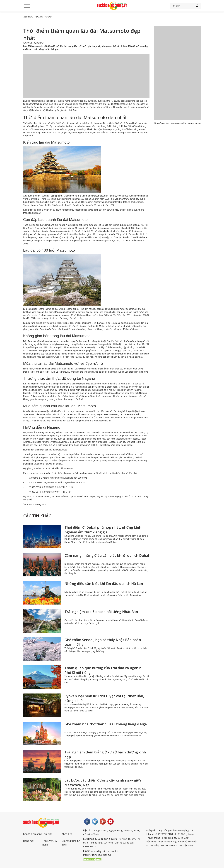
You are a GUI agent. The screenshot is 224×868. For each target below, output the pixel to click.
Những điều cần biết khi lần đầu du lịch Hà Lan (104, 583)
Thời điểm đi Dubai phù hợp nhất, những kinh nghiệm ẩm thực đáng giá (103, 530)
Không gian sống (33, 834)
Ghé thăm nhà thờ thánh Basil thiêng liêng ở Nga (106, 724)
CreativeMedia (92, 834)
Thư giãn (47, 834)
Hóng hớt (28, 841)
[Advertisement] (86, 79)
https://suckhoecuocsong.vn (97, 855)
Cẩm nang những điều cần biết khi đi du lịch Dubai (107, 555)
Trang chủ (28, 17)
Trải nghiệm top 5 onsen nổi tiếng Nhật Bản (101, 612)
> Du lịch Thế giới (43, 17)
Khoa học (67, 834)
